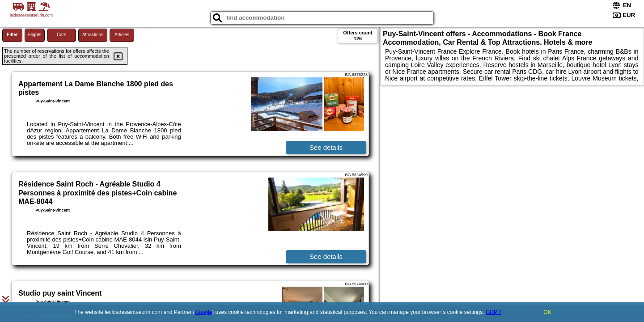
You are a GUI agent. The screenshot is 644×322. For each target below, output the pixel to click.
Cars (61, 35)
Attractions (93, 35)
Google (204, 312)
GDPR (494, 312)
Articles (122, 35)
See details (326, 147)
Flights (35, 35)
